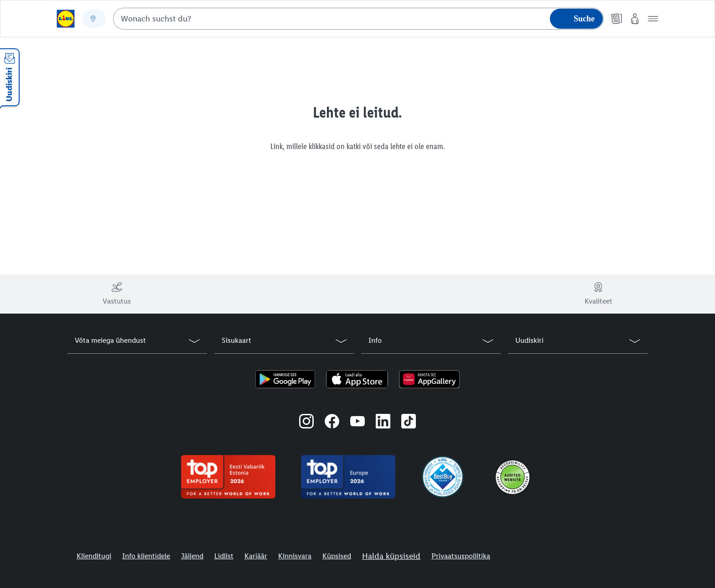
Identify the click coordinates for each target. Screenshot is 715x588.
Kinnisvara (295, 556)
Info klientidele (146, 556)
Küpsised (337, 556)
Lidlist (224, 556)
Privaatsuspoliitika (461, 556)
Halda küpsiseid (391, 556)
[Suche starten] (576, 19)
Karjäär (256, 556)
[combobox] (358, 19)
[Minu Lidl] (635, 19)
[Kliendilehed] (617, 19)
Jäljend (192, 556)
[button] (653, 19)
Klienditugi (94, 556)
